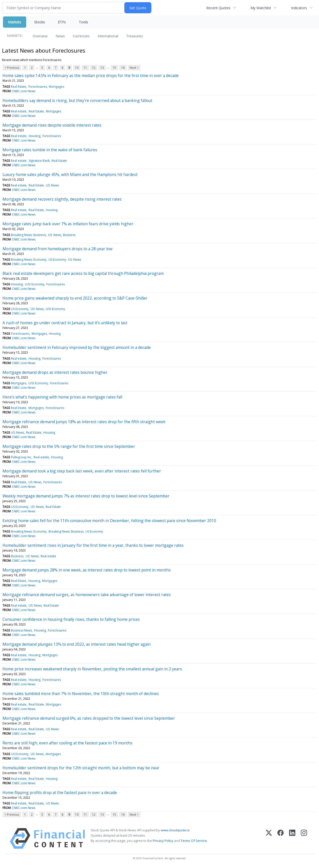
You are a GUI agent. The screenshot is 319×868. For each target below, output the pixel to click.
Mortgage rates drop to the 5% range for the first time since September (69, 446)
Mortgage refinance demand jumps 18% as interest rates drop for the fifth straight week (84, 422)
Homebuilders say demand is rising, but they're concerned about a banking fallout (77, 100)
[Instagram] (304, 838)
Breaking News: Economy (29, 260)
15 (114, 68)
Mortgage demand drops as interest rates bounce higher (55, 372)
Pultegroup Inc (21, 457)
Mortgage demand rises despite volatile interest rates (52, 125)
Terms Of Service (194, 841)
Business (69, 235)
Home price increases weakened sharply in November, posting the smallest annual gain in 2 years (92, 669)
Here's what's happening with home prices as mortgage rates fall (62, 397)
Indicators (299, 8)
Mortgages (56, 87)
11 (85, 68)
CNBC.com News (24, 91)
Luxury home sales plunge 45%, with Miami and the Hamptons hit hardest (70, 174)
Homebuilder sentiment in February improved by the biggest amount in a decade (77, 347)
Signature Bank (39, 161)
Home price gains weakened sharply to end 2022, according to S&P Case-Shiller (75, 298)
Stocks (40, 22)
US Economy (57, 260)
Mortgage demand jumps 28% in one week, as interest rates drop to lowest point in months (87, 570)
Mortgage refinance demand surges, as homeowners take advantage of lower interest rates (87, 595)
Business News (21, 630)
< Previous (12, 68)
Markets (15, 22)
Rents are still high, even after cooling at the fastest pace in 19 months (67, 743)
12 (94, 68)
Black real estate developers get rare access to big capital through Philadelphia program (83, 273)
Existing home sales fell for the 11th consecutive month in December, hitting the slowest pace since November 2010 (109, 521)
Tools (83, 22)
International (108, 36)
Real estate (19, 111)
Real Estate (19, 87)
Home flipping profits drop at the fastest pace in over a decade (60, 792)
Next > (134, 68)
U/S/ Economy (35, 284)
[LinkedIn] (292, 838)
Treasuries (135, 36)
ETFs (62, 22)
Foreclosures (38, 87)
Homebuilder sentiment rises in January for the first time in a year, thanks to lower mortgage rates (93, 545)
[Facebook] (280, 838)
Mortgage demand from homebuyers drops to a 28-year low (57, 249)
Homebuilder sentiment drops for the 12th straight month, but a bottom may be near (81, 768)
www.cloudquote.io (175, 830)
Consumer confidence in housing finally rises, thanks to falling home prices (71, 619)
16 (123, 68)
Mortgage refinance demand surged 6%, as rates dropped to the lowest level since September (89, 718)
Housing (35, 136)
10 (77, 68)
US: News (52, 185)
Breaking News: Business (28, 235)
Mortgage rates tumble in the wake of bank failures (50, 150)
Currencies (81, 36)
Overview (40, 36)
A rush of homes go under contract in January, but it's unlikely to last (65, 323)
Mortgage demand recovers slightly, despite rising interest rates (62, 199)
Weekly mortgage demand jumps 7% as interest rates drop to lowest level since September (86, 496)
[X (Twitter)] (269, 838)
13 (102, 68)
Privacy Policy (163, 841)
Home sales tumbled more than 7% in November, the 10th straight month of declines (81, 694)
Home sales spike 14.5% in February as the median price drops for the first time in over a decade (91, 76)
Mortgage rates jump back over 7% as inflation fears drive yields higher (68, 224)
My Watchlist (261, 8)
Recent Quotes (218, 8)
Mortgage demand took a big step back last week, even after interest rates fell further (82, 471)
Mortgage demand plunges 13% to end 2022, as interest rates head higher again (77, 644)
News (60, 36)
